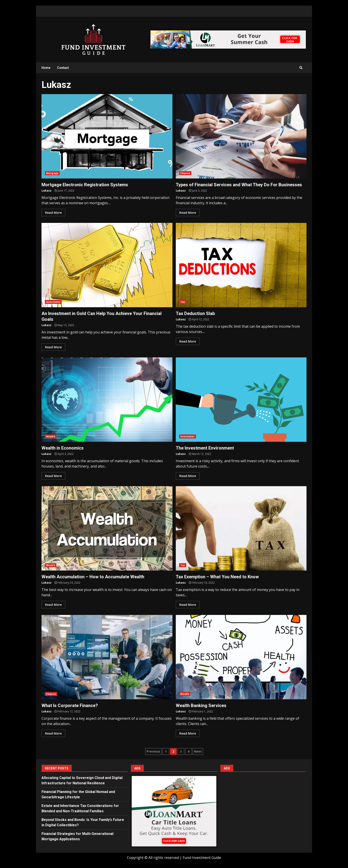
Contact (63, 68)
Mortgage (52, 173)
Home (46, 68)
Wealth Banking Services (241, 657)
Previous (153, 751)
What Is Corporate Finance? (107, 657)
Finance (185, 173)
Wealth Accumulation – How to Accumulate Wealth (107, 528)
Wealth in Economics (107, 400)
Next (198, 751)
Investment (53, 302)
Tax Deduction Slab (241, 265)
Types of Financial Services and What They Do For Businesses (241, 136)
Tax (183, 302)
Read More (53, 213)
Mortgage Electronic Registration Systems (107, 136)
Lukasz (46, 191)
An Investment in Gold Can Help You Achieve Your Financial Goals (107, 265)
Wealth (51, 436)
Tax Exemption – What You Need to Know (241, 528)
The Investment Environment (241, 400)
